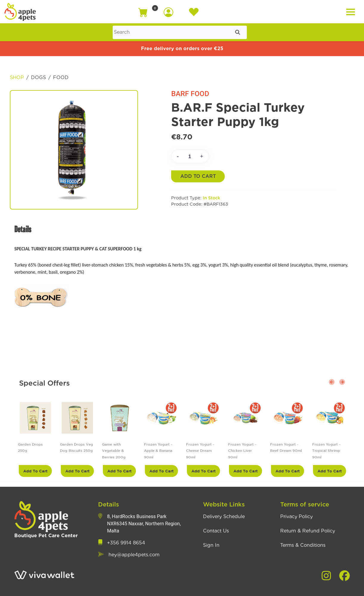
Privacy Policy (296, 517)
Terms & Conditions (303, 545)
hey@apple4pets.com (134, 555)
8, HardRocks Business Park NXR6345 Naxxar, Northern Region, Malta (144, 524)
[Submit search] (238, 32)
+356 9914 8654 (126, 543)
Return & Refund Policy (308, 531)
